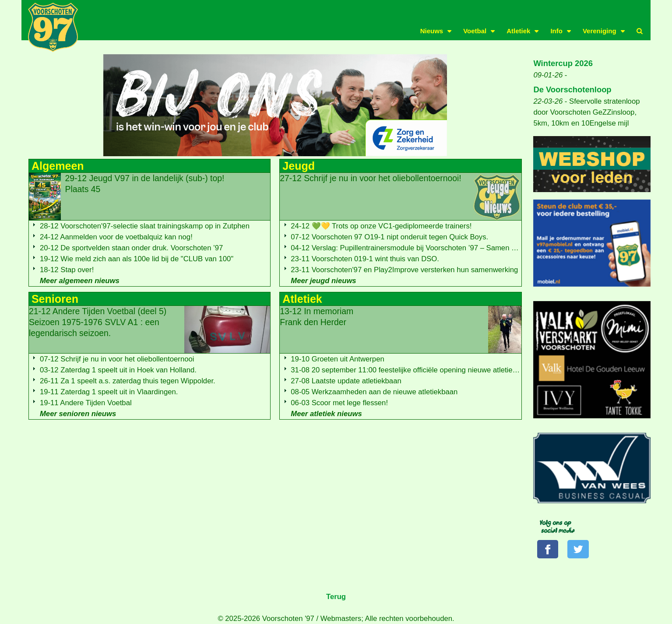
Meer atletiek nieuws (326, 414)
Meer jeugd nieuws (323, 281)
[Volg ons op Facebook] (548, 549)
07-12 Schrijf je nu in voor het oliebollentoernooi (117, 359)
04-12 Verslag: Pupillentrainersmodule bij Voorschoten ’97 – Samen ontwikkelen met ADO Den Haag (453, 248)
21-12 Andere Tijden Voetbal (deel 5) (98, 322)
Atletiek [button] (518, 31)
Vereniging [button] (600, 31)
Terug (336, 597)
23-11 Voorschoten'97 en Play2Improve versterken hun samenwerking (404, 270)
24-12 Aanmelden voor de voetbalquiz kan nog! (116, 237)
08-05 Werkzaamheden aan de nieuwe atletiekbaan (374, 392)
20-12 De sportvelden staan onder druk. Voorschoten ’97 (131, 248)
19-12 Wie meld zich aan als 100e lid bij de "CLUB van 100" (137, 259)
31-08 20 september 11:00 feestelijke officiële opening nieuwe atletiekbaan (412, 370)
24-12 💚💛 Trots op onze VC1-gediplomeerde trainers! (381, 226)
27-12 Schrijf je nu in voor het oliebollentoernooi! (370, 178)
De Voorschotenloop (572, 89)
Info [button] (556, 31)
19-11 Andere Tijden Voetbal (86, 403)
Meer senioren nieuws (78, 414)
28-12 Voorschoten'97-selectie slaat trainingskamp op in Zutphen (145, 226)
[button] (640, 31)
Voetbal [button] (475, 31)
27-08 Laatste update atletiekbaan (346, 381)
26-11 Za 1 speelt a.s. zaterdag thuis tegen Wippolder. (128, 381)
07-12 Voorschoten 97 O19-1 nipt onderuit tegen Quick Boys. (389, 237)
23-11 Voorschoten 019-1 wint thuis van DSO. (365, 259)
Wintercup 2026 (563, 63)
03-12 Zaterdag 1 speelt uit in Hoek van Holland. (118, 370)
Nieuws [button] (432, 31)
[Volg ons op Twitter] (578, 549)
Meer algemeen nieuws (80, 281)
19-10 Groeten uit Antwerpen (337, 359)
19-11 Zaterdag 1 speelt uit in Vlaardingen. (109, 392)
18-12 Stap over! (67, 270)
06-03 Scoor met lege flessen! (339, 403)
